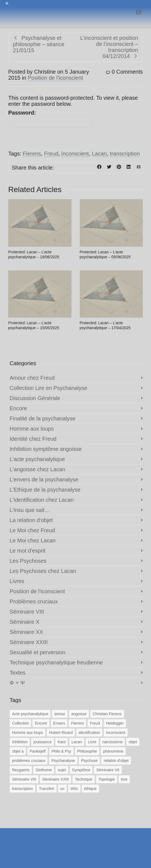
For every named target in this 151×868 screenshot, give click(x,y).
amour (60, 714)
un (62, 789)
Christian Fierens (107, 714)
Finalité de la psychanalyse (42, 418)
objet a (18, 751)
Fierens (32, 154)
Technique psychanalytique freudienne (56, 662)
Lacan (99, 154)
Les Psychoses (28, 561)
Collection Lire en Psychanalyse (49, 388)
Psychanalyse (63, 761)
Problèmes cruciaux (34, 601)
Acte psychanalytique (30, 714)
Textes (18, 673)
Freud (51, 154)
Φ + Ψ (17, 683)
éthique (90, 789)
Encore (18, 408)
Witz (74, 789)
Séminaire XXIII (29, 642)
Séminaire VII (108, 770)
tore (124, 779)
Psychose (89, 761)
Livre (92, 742)
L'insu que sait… (30, 510)
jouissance (42, 742)
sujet (62, 770)
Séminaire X (25, 622)
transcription (125, 154)
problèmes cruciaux (29, 761)
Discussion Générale (35, 398)
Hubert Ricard (61, 733)
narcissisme (113, 742)
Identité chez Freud (33, 439)
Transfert (47, 789)
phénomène (113, 751)
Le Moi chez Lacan (33, 540)
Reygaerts (21, 770)
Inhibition (20, 742)
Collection (20, 723)
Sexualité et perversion (37, 652)
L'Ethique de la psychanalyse (45, 490)
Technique (84, 779)
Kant (62, 742)
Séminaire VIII (27, 612)
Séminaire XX (26, 632)
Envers (59, 723)
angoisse (79, 714)
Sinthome (44, 770)
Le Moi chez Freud (32, 530)
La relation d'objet (31, 520)
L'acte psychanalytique (37, 459)
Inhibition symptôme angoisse (46, 449)
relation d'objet (116, 761)
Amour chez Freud (32, 378)
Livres (17, 581)
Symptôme (81, 770)
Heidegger (115, 723)
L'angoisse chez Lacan (37, 469)
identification (89, 733)
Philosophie (87, 751)
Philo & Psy (61, 751)
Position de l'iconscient (55, 78)
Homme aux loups (32, 429)
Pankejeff (38, 751)
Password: (50, 119)
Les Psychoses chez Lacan (43, 571)
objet (133, 742)
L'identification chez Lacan (42, 500)
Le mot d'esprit (28, 551)
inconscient (75, 154)
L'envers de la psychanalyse (44, 479)
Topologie (107, 779)
